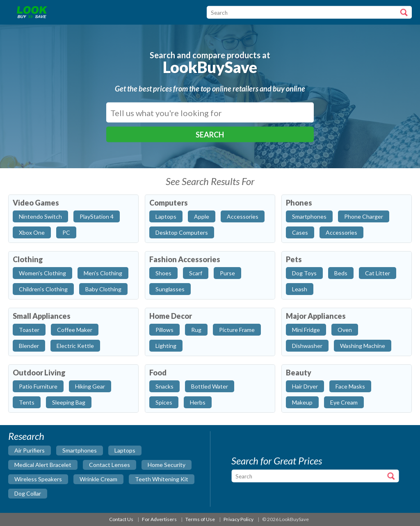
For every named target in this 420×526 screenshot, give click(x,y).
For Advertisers (159, 519)
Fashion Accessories (185, 259)
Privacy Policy (239, 519)
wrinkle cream (98, 479)
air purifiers (30, 450)
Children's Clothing (43, 289)
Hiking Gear (90, 386)
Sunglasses (170, 289)
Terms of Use (200, 519)
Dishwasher (307, 346)
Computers (169, 203)
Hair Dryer (305, 386)
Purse (227, 273)
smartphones (80, 450)
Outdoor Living (39, 373)
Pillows (164, 330)
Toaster (29, 330)
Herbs (198, 402)
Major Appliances (316, 316)
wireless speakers (38, 479)
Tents (27, 402)
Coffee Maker (75, 330)
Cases (300, 232)
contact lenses (110, 465)
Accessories (243, 216)
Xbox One (32, 232)
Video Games (36, 203)
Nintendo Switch (40, 216)
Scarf (196, 273)
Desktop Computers (182, 232)
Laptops (166, 216)
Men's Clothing (103, 273)
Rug (196, 330)
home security (167, 465)
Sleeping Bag (69, 402)
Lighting (166, 346)
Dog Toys (304, 273)
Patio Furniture (38, 386)
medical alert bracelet (43, 465)
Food (158, 373)
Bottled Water (210, 386)
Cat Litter (378, 273)
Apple (202, 216)
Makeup (302, 402)
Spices (164, 402)
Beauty (299, 373)
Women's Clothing (42, 273)
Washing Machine (363, 346)
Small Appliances (42, 316)
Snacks (164, 386)
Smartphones (309, 216)
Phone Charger (364, 216)
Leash (300, 289)
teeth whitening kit (162, 479)
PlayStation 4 (97, 216)
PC (66, 232)
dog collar (28, 493)
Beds (341, 273)
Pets (294, 259)
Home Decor (171, 316)
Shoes (163, 273)
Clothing (28, 259)
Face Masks (350, 386)
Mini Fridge (306, 330)
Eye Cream (344, 402)
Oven (345, 330)
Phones (299, 203)
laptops (125, 450)
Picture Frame (237, 330)
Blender (29, 346)
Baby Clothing (103, 289)
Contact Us (121, 519)
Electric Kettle (75, 346)
